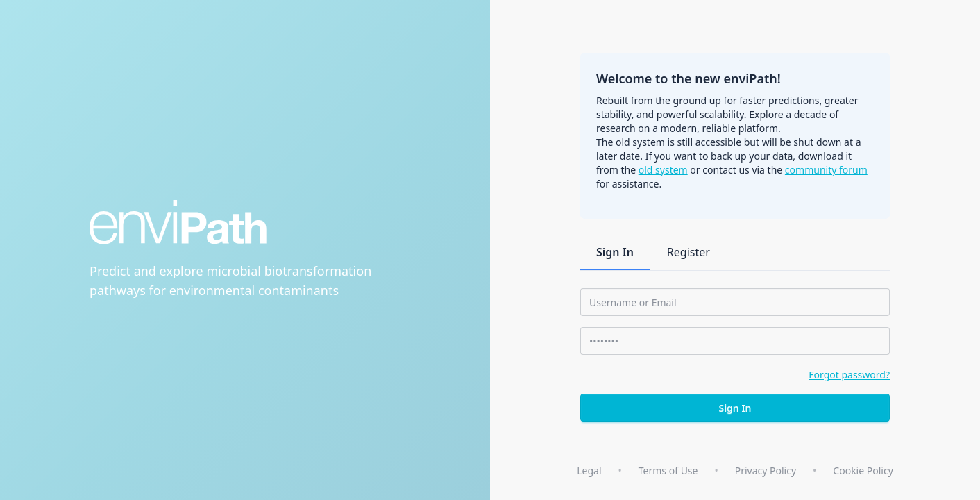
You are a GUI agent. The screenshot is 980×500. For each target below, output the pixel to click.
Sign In (615, 252)
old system (663, 170)
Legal (589, 470)
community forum (826, 170)
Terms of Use (668, 470)
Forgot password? (849, 375)
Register (688, 252)
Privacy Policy (766, 470)
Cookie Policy (863, 470)
